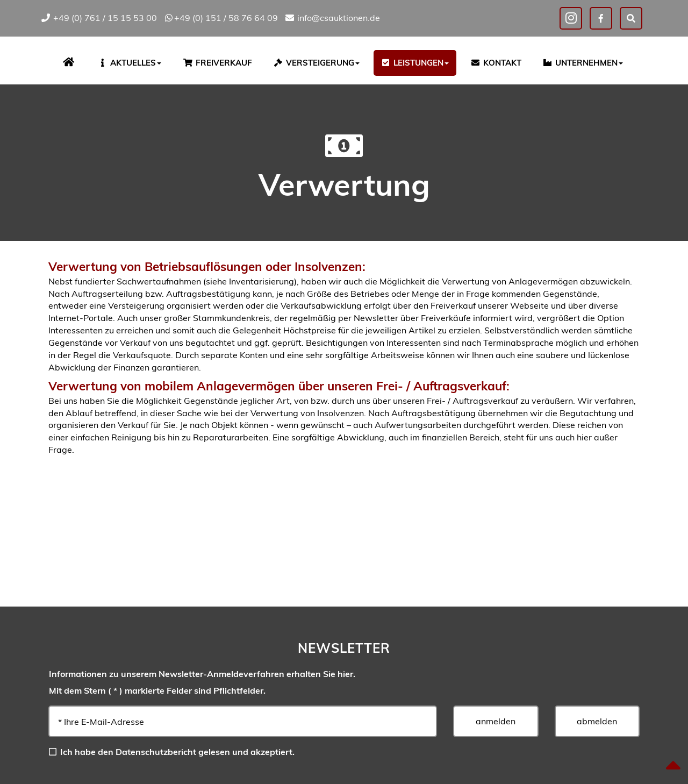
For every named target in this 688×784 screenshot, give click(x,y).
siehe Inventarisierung (250, 281)
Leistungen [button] (415, 63)
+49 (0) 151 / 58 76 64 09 (221, 18)
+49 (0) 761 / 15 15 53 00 (99, 18)
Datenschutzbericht (156, 752)
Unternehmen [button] (583, 63)
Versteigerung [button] (316, 63)
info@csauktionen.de (332, 18)
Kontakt (496, 63)
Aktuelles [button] (129, 63)
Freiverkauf (217, 63)
